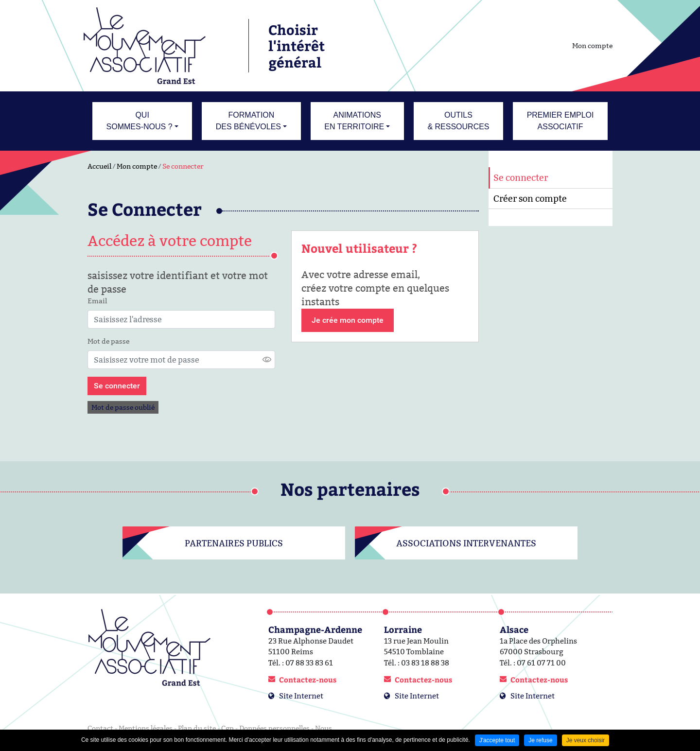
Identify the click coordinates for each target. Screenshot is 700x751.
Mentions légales (146, 728)
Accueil (99, 166)
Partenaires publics (234, 543)
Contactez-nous (308, 680)
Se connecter (183, 166)
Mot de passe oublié (123, 407)
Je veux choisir (586, 740)
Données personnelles (274, 728)
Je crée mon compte (348, 320)
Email (97, 301)
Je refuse (540, 740)
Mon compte (592, 46)
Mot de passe (108, 341)
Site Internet (301, 696)
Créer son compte (530, 199)
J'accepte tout (497, 740)
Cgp (227, 728)
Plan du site (197, 728)
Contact (100, 728)
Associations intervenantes (466, 543)
